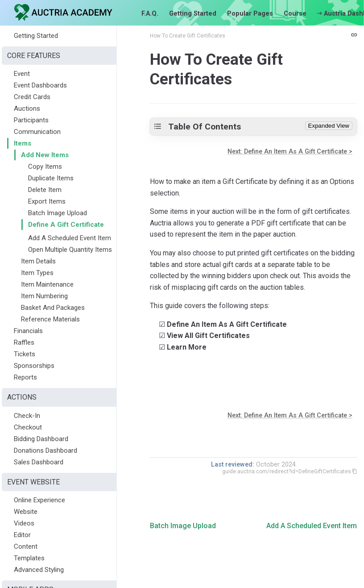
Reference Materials (50, 319)
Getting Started (193, 14)
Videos (24, 523)
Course (295, 14)
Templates (29, 558)
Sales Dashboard (39, 462)
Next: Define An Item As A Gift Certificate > (290, 152)
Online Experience (39, 500)
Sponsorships (34, 366)
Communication (37, 132)
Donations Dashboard (45, 450)
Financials (28, 331)
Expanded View (329, 126)
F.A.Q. (150, 14)
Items (23, 143)
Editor (22, 535)
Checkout (28, 427)
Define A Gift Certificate (66, 225)
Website (26, 512)
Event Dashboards (40, 85)
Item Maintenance (47, 284)
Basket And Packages (53, 308)
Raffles (24, 342)
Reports (25, 377)
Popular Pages (250, 14)
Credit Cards (32, 97)
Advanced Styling (39, 570)
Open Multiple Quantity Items (70, 250)
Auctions (27, 108)
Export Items (47, 201)
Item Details (38, 261)
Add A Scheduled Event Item (70, 238)
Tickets (25, 354)
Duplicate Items (51, 178)
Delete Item (45, 190)
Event (22, 74)
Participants (31, 120)
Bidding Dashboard (41, 439)
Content (26, 546)
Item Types (37, 273)
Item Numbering (44, 296)
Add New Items (45, 155)
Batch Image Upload (58, 213)
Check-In (27, 416)
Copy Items (45, 167)
